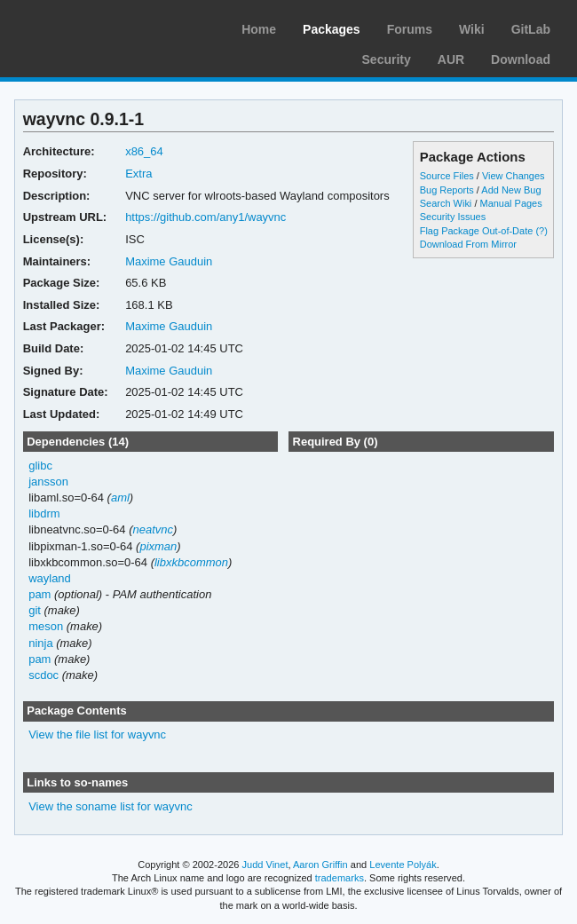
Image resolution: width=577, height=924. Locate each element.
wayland (50, 578)
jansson (48, 482)
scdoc (43, 675)
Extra (138, 174)
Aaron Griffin (320, 865)
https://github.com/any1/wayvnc (206, 217)
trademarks (340, 878)
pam (40, 594)
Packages (332, 29)
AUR (451, 59)
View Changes (514, 176)
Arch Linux (98, 27)
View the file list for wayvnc (97, 734)
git (35, 610)
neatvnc (152, 529)
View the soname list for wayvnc (111, 806)
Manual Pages (510, 203)
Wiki (472, 29)
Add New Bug (511, 190)
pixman (158, 546)
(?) (541, 231)
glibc (40, 466)
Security (387, 59)
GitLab (531, 29)
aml (120, 498)
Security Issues (453, 217)
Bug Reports (447, 190)
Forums (410, 29)
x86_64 (144, 151)
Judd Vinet (265, 865)
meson (46, 626)
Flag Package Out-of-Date (477, 231)
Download (521, 59)
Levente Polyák (403, 865)
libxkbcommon (191, 562)
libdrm (44, 513)
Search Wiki (446, 203)
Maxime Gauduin (169, 261)
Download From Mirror (468, 244)
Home (259, 29)
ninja (40, 643)
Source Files (447, 176)
